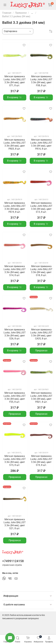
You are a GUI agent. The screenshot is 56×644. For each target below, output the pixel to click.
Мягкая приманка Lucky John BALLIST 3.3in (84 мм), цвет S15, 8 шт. (15, 461)
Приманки (21, 13)
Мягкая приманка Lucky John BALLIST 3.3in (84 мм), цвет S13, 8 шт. (41, 207)
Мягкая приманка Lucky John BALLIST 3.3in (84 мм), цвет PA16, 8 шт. (41, 144)
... (32, 13)
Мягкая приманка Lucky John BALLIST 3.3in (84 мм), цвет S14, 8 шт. (15, 271)
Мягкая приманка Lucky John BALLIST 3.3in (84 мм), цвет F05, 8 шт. (15, 397)
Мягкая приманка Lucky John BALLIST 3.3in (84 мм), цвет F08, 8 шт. (41, 81)
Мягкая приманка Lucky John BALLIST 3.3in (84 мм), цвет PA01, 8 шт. (41, 397)
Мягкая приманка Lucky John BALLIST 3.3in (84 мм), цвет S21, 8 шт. (15, 524)
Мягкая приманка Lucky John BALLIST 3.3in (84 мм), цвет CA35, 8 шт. (41, 334)
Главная (7, 13)
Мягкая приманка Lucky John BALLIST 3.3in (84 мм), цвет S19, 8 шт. (41, 461)
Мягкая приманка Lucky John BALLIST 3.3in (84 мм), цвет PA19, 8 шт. (15, 207)
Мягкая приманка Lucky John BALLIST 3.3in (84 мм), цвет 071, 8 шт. (15, 81)
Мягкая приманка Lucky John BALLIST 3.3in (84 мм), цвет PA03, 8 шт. (15, 144)
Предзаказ (41, 351)
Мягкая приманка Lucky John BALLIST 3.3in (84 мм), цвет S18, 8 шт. (41, 271)
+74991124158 (13, 561)
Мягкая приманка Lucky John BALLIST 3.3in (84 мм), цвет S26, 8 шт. (15, 334)
